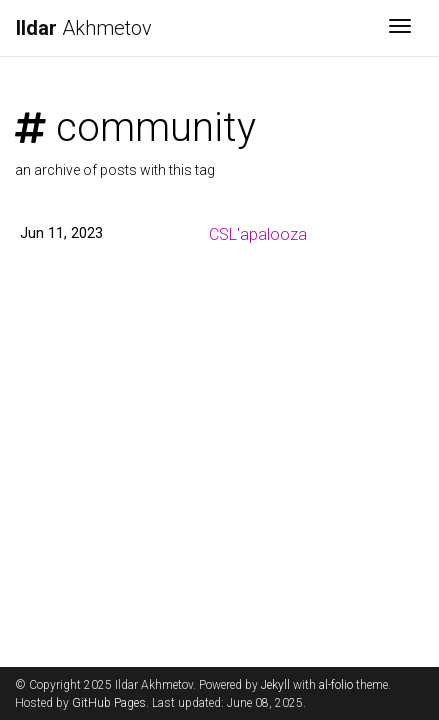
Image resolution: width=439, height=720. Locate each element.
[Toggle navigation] (400, 28)
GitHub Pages (109, 703)
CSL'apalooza (258, 234)
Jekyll (275, 685)
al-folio (336, 685)
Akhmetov (84, 28)
